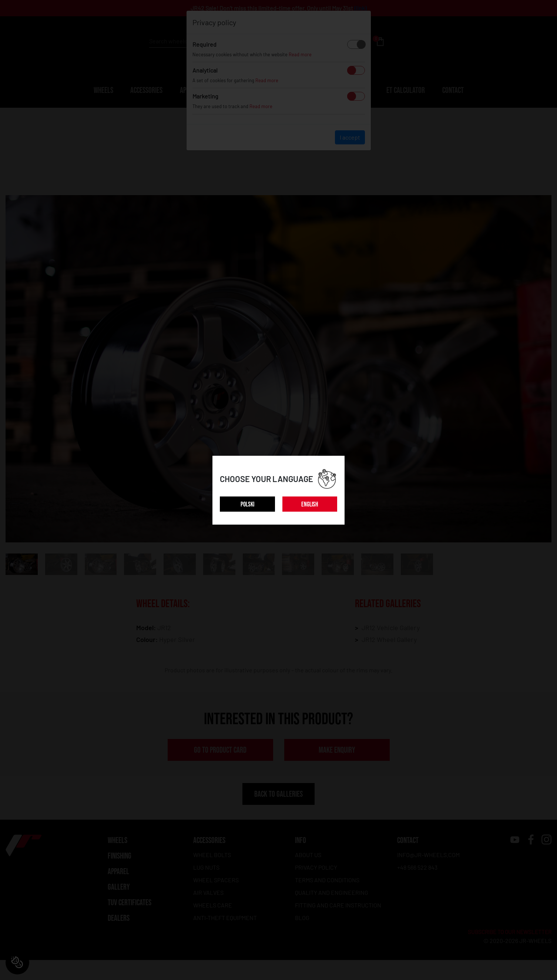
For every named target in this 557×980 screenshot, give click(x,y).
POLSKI (247, 504)
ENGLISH (310, 504)
